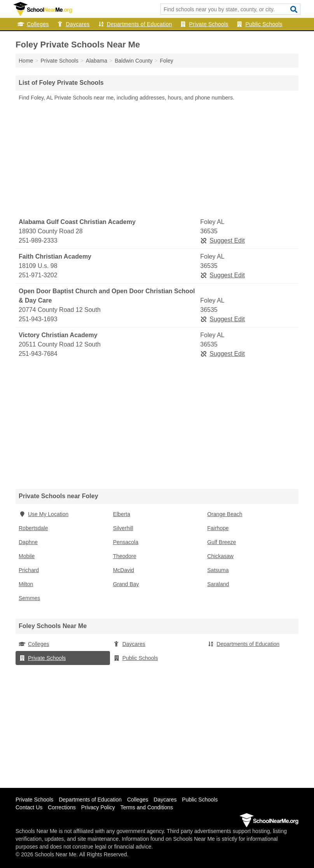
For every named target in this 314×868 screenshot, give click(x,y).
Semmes (29, 598)
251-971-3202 (38, 275)
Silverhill (123, 528)
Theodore (125, 556)
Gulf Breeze (222, 542)
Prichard (29, 570)
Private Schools (204, 24)
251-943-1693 (38, 319)
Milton (26, 584)
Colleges (33, 24)
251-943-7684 (38, 354)
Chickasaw (220, 556)
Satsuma (218, 570)
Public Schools (259, 24)
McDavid (124, 570)
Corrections (62, 807)
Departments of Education (135, 24)
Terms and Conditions (147, 807)
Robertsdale (33, 528)
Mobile (27, 556)
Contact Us (29, 807)
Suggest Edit (222, 241)
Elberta (122, 514)
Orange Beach (225, 514)
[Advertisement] (157, 160)
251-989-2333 (38, 241)
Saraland (218, 584)
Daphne (28, 542)
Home (26, 61)
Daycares (73, 24)
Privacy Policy (98, 807)
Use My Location (44, 514)
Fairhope (218, 528)
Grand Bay (126, 584)
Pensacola (126, 542)
